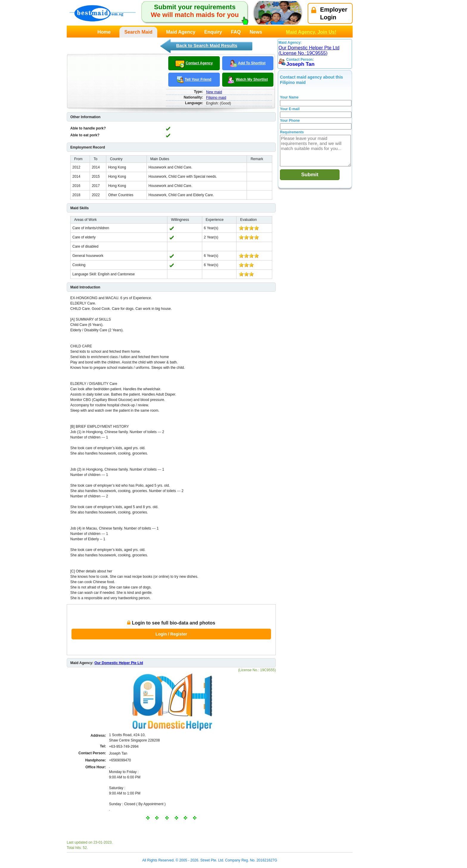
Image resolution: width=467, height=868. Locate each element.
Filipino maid (216, 98)
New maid (214, 92)
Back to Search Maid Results (207, 45)
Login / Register (171, 634)
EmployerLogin (329, 13)
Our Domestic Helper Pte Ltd (119, 663)
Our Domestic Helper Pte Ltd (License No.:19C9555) (309, 50)
